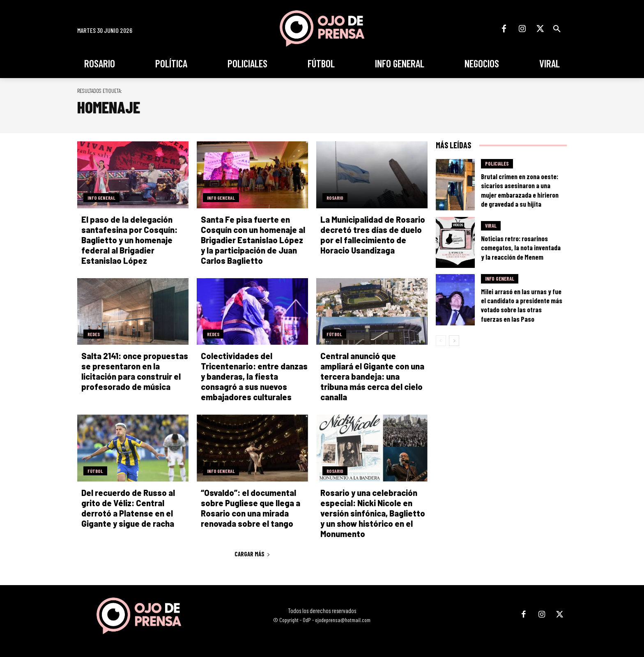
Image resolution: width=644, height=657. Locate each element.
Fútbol (334, 334)
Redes (94, 334)
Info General (101, 198)
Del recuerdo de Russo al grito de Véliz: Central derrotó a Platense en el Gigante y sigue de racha (128, 508)
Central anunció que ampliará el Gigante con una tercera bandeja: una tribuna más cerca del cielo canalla (372, 376)
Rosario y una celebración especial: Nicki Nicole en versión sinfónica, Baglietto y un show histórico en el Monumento (373, 513)
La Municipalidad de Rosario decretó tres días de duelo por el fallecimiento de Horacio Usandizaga (373, 235)
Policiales (497, 164)
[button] (557, 29)
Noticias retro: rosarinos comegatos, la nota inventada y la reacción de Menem (521, 247)
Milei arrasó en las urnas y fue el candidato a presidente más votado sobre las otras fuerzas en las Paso (522, 305)
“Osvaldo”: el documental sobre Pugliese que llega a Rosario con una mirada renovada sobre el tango (251, 508)
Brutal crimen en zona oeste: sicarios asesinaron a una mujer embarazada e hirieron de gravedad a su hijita (520, 190)
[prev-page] (441, 341)
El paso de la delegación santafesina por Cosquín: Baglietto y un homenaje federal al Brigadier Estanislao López (129, 240)
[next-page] (454, 341)
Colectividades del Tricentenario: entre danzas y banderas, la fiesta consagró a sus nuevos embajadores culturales (254, 376)
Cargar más (252, 554)
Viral (491, 226)
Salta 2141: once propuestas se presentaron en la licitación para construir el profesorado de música (135, 371)
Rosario (335, 198)
